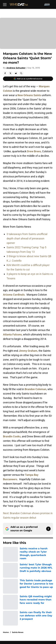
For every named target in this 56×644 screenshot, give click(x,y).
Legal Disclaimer (12, 600)
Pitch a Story (10, 589)
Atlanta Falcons (12, 334)
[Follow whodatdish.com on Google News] (48, 529)
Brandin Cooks (12, 436)
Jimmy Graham (28, 351)
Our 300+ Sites (36, 578)
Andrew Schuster (16, 68)
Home (6, 552)
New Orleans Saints (29, 95)
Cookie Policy (35, 594)
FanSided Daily (36, 583)
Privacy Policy (35, 589)
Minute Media (18, 617)
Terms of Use (10, 594)
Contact (7, 578)
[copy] (21, 73)
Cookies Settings (28, 37)
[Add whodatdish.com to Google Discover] (28, 79)
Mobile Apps (10, 583)
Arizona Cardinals (14, 295)
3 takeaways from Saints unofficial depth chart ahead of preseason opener (27, 238)
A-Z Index (8, 609)
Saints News (18, 552)
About (6, 572)
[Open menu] (5, 4)
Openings (32, 572)
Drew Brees (34, 151)
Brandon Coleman (35, 389)
